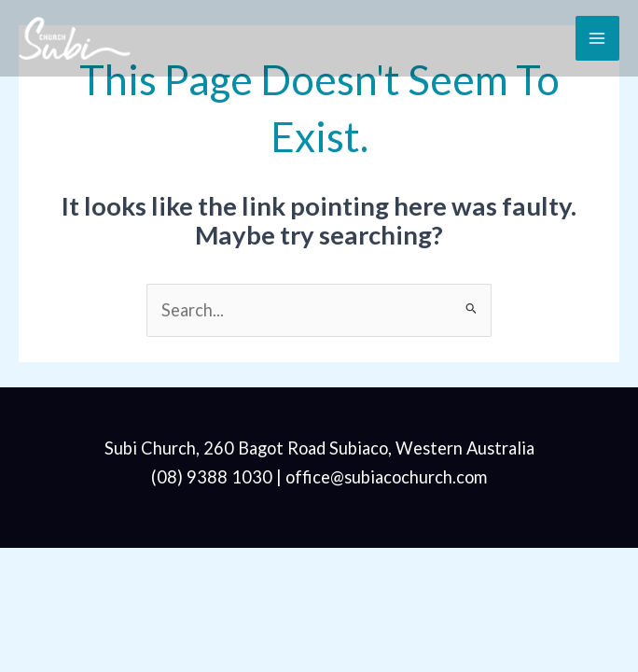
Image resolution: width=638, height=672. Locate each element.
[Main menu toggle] (597, 38)
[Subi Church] (75, 38)
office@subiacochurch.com (386, 477)
